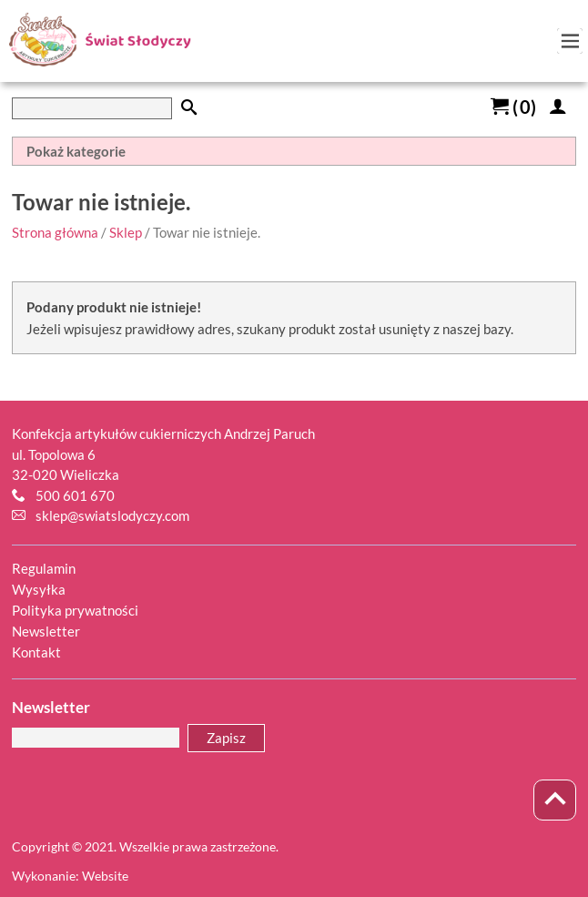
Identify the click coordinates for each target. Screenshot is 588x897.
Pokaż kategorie (76, 151)
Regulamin (44, 568)
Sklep (126, 232)
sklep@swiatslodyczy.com (112, 515)
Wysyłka (39, 589)
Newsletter (46, 631)
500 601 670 (75, 495)
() (513, 107)
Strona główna (55, 232)
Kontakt (36, 652)
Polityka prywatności (75, 610)
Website (105, 876)
